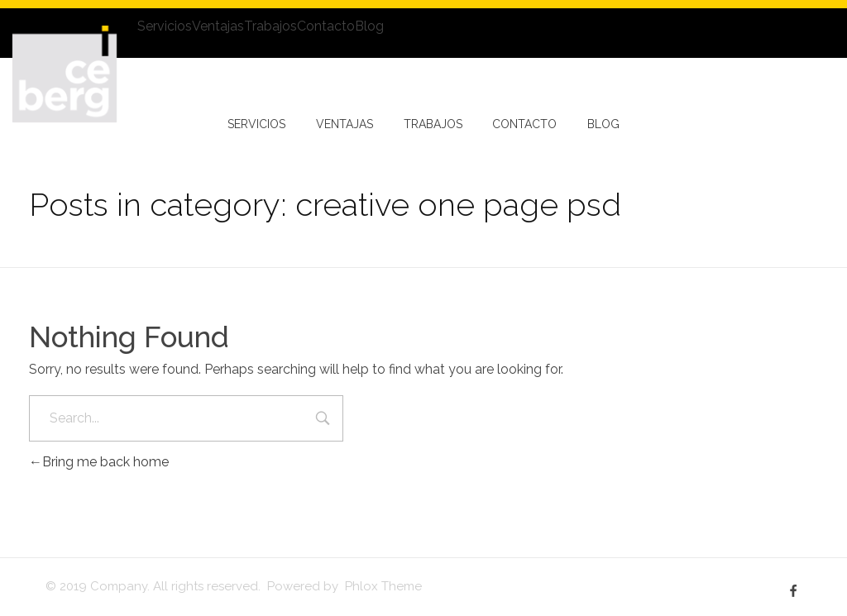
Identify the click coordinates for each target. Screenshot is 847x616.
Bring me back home (99, 462)
